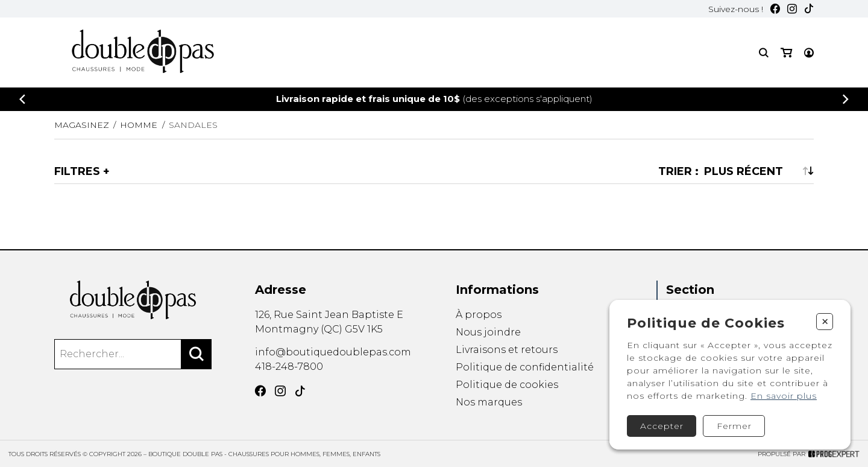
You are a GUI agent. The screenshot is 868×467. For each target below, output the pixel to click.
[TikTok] (809, 9)
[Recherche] (764, 53)
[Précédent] (22, 99)
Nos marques (489, 403)
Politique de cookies (507, 385)
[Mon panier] (786, 53)
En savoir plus (784, 396)
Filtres (77, 171)
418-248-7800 (289, 367)
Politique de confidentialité (525, 367)
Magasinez (82, 125)
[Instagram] (792, 9)
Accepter (662, 426)
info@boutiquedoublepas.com (333, 352)
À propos (479, 315)
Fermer (734, 426)
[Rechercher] (197, 354)
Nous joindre (488, 332)
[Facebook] (775, 9)
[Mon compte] (809, 53)
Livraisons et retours (507, 350)
